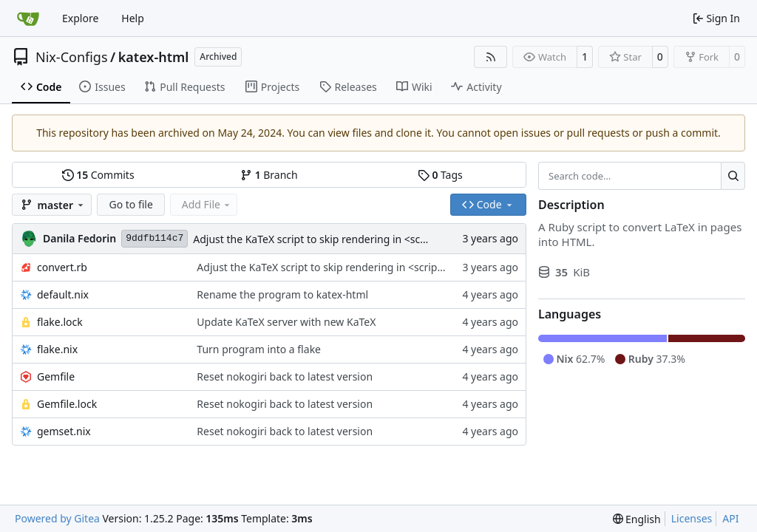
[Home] (28, 18)
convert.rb (62, 267)
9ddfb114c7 (155, 238)
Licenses (692, 518)
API (730, 518)
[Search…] (733, 176)
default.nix (63, 294)
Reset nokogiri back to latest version (285, 376)
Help (133, 18)
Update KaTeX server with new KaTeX (286, 322)
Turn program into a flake (259, 349)
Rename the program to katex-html (282, 294)
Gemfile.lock (67, 404)
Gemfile (56, 376)
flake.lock (60, 322)
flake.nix (57, 349)
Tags (440, 175)
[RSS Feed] (491, 57)
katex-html (154, 57)
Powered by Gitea (57, 518)
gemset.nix (64, 431)
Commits (98, 175)
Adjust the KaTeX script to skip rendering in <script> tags (330, 239)
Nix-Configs (72, 57)
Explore (80, 18)
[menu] (637, 519)
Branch (269, 175)
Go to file (130, 204)
